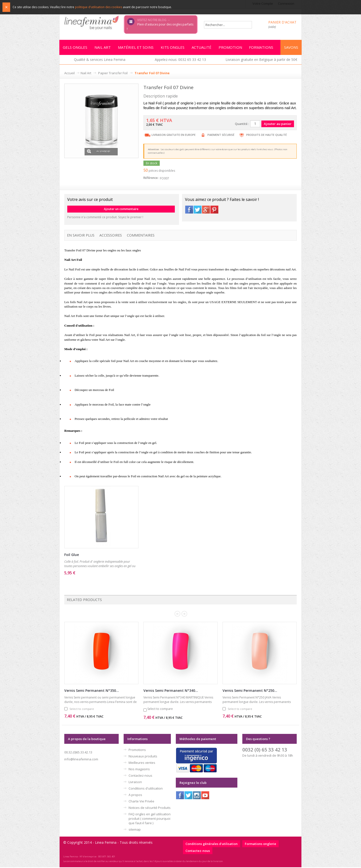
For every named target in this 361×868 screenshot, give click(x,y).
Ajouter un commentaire (121, 210)
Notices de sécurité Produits (150, 808)
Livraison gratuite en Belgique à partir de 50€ (261, 60)
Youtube (205, 796)
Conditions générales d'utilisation (212, 844)
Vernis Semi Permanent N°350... (92, 691)
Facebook (189, 210)
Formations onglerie (260, 844)
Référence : (151, 179)
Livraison (135, 783)
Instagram (197, 796)
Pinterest (214, 210)
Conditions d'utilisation (146, 789)
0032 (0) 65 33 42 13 (265, 750)
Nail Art (86, 74)
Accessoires (111, 236)
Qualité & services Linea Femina (100, 60)
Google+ (206, 210)
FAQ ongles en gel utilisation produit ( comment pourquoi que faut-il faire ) (150, 819)
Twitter (198, 210)
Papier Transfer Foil (113, 74)
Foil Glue (72, 555)
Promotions (137, 750)
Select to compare (82, 710)
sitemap (135, 830)
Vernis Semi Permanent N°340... (171, 691)
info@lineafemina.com (81, 760)
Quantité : (242, 125)
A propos (135, 796)
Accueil (69, 74)
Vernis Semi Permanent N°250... (250, 691)
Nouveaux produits (143, 757)
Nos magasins (139, 770)
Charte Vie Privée (141, 802)
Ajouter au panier (93, 580)
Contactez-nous (140, 776)
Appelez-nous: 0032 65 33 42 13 (180, 60)
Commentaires (141, 236)
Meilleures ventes (142, 763)
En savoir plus (81, 236)
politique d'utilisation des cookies (99, 7)
